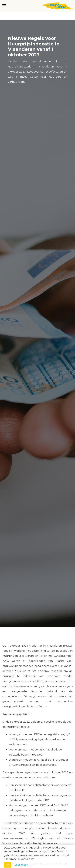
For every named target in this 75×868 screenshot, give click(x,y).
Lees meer (21, 865)
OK (8, 865)
